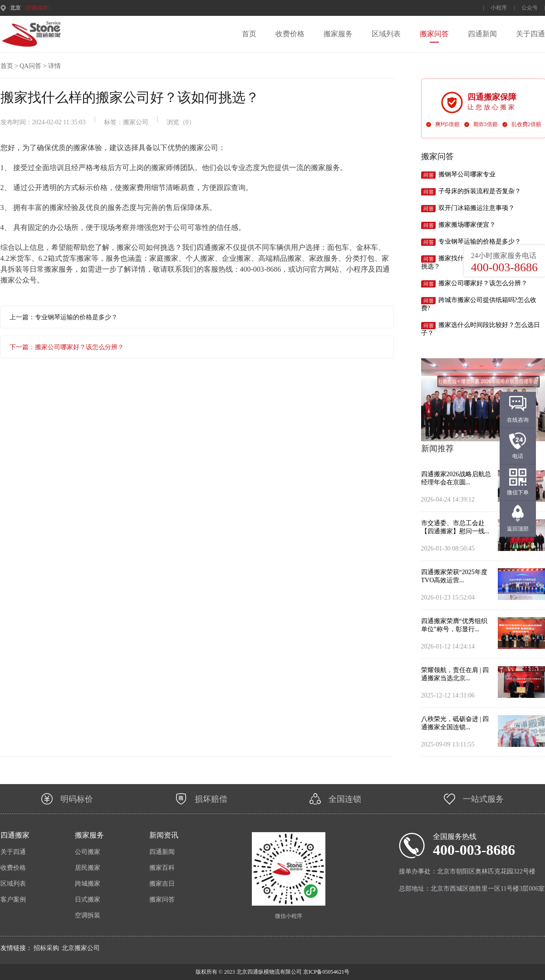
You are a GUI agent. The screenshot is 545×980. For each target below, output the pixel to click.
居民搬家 (88, 868)
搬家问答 (434, 34)
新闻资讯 (164, 835)
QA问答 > (33, 66)
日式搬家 (88, 900)
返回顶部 (518, 529)
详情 (54, 66)
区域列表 (386, 34)
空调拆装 (88, 915)
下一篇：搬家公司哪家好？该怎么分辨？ (67, 347)
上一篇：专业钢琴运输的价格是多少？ (64, 317)
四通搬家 (15, 835)
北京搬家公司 (81, 948)
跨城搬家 (88, 884)
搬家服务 (338, 34)
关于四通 (530, 34)
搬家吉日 (162, 884)
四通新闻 (482, 34)
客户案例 (13, 900)
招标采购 (46, 948)
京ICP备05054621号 (326, 972)
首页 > (9, 66)
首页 (249, 34)
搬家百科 (162, 868)
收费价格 (290, 34)
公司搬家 (88, 852)
